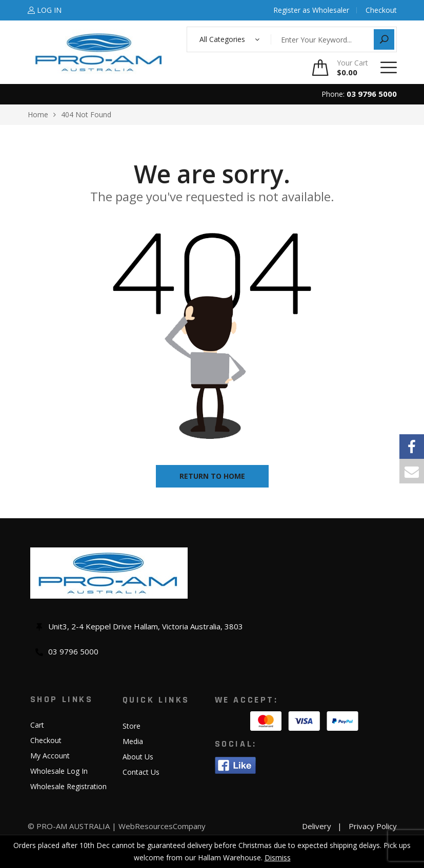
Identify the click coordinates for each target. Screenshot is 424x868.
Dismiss (278, 858)
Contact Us (141, 772)
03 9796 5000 (372, 94)
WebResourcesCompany (162, 826)
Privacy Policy (373, 826)
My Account (50, 756)
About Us (138, 757)
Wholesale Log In (59, 771)
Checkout (46, 740)
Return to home (212, 476)
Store (132, 726)
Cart (37, 725)
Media (133, 741)
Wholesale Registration (68, 786)
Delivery (317, 826)
